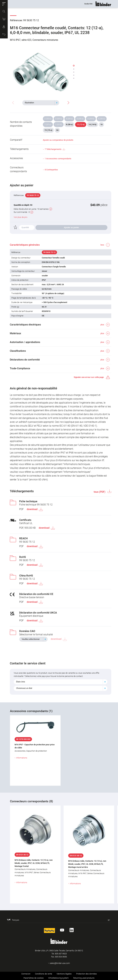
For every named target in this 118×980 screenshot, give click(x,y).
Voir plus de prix (21, 217)
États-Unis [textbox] (21, 682)
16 (101, 124)
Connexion (26, 974)
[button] (4, 4)
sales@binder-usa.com (60, 963)
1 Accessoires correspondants (58, 159)
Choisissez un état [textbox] (24, 688)
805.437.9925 (61, 954)
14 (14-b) (92, 124)
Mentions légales (64, 974)
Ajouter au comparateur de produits (58, 140)
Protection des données (87, 974)
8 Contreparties (51, 170)
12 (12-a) (81, 124)
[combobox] (41, 103)
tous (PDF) (100, 492)
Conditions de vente (44, 974)
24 (57, 130)
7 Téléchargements (55, 149)
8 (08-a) (69, 124)
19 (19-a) (48, 130)
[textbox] (39, 103)
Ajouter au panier (71, 227)
